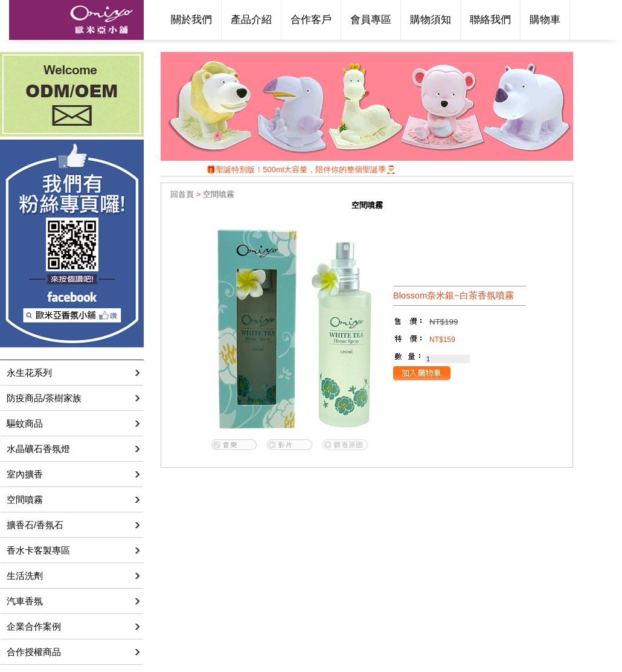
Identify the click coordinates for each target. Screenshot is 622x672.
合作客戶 (311, 20)
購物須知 (431, 20)
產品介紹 (251, 20)
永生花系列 (29, 373)
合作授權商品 (34, 652)
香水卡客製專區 (38, 550)
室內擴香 (25, 474)
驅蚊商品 (25, 423)
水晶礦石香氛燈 (38, 449)
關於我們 (191, 20)
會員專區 (371, 20)
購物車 (545, 20)
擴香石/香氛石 (35, 525)
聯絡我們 (490, 20)
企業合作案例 (34, 626)
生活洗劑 (25, 576)
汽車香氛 (25, 601)
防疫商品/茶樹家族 (44, 398)
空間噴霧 (25, 499)
